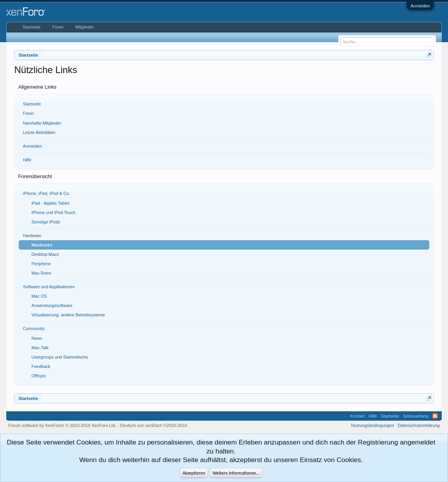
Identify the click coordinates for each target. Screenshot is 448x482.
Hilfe (27, 160)
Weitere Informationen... (236, 473)
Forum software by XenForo (62, 425)
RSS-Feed (435, 416)
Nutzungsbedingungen (372, 425)
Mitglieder (85, 27)
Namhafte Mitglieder (42, 123)
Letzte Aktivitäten (39, 132)
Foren (28, 113)
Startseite (32, 104)
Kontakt (357, 416)
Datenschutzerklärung (419, 425)
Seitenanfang (416, 416)
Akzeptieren (194, 473)
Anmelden (420, 6)
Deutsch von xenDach (154, 425)
